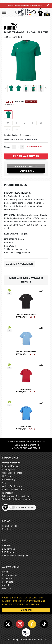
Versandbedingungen (12, 473)
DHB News (7, 545)
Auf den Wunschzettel (26, 166)
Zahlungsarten (9, 469)
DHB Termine (8, 549)
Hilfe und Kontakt (10, 466)
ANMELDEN (26, 610)
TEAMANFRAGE (26, 171)
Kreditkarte (8, 582)
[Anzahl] (18, 147)
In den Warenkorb (26, 156)
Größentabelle (31, 139)
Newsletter (7, 529)
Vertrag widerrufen (11, 463)
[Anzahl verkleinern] (14, 147)
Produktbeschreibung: (18, 193)
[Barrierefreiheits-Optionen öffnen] (6, 507)
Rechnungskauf (10, 575)
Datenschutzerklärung (13, 489)
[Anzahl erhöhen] (22, 147)
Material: (9, 215)
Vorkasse (6, 588)
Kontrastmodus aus (25, 507)
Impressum (8, 493)
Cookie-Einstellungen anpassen (17, 499)
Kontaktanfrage (9, 526)
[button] (4, 12)
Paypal (5, 572)
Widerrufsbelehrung (12, 486)
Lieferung (7, 476)
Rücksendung (9, 479)
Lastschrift (7, 578)
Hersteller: (11, 239)
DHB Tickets (8, 552)
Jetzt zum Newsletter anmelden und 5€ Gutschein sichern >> (26, 5)
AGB (4, 483)
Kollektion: (11, 234)
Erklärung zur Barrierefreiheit (17, 496)
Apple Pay (7, 585)
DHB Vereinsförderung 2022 (16, 555)
